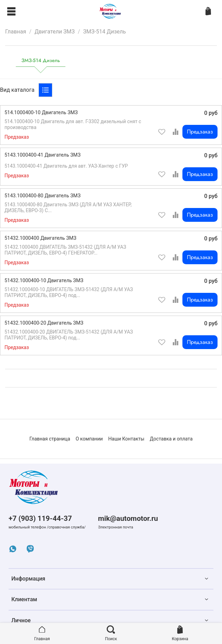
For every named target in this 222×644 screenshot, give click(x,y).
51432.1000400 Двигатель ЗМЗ (40, 238)
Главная (16, 32)
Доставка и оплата (171, 439)
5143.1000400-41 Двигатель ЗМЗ (43, 155)
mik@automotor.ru (128, 518)
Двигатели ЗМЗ (55, 32)
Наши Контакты (126, 439)
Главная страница (50, 439)
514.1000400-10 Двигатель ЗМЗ (41, 113)
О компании (89, 439)
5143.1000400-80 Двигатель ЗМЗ (43, 196)
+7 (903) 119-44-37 (40, 518)
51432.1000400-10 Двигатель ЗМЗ (44, 281)
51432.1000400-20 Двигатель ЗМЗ (44, 323)
